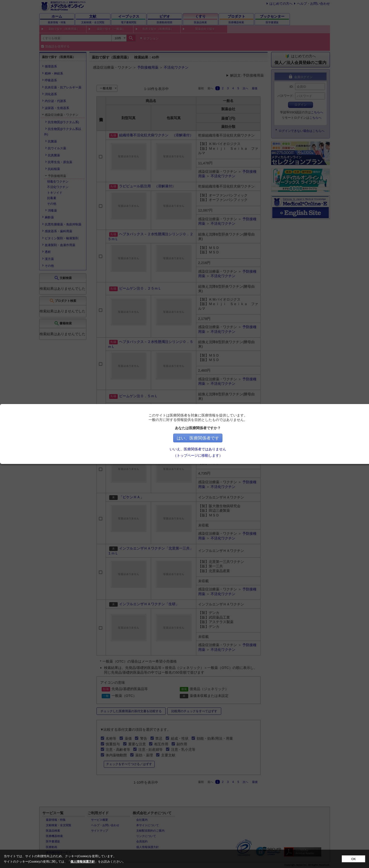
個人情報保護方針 (83, 862)
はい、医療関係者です (217, 438)
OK (354, 859)
